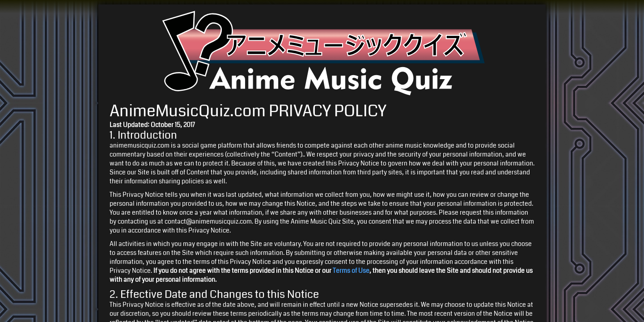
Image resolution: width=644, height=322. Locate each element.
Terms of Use (351, 271)
